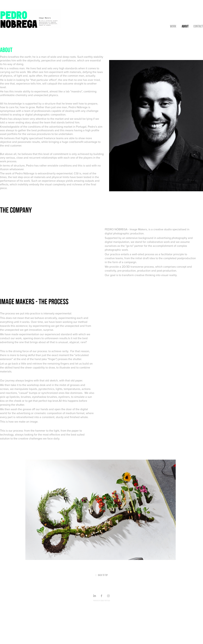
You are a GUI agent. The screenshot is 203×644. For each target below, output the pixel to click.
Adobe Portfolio (105, 600)
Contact (198, 26)
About (185, 26)
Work (173, 26)
